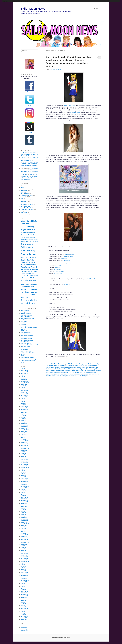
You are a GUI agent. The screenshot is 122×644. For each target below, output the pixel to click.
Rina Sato (98, 371)
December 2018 (24, 482)
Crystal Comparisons (26, 314)
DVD (34, 230)
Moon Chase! (24, 321)
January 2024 (24, 392)
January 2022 (24, 423)
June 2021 (23, 434)
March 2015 (23, 552)
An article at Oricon (75, 113)
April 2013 (23, 588)
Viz (37, 300)
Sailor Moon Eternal (27, 274)
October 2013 (24, 579)
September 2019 (25, 467)
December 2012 (24, 594)
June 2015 (23, 547)
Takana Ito (91, 374)
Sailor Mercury (64, 372)
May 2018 (23, 492)
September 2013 (25, 580)
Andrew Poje (68, 264)
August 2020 (24, 450)
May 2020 (23, 455)
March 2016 (23, 533)
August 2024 (24, 384)
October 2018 (24, 485)
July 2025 (23, 376)
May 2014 (23, 568)
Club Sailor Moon (25, 310)
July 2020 (23, 452)
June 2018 (23, 491)
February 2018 (24, 497)
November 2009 (24, 616)
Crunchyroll (24, 312)
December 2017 (24, 500)
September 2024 (25, 383)
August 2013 (24, 582)
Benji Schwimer (68, 366)
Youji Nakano (67, 376)
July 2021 (23, 433)
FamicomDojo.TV (14, 1)
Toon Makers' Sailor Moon (27, 209)
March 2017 (23, 514)
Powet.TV (6, 1)
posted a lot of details (70, 105)
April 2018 (23, 494)
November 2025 (24, 373)
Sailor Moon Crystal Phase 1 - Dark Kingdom (29, 262)
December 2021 (24, 425)
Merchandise (24, 197)
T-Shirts (32, 295)
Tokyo (53, 376)
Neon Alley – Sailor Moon (27, 326)
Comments (25, 629)
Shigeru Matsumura (58, 374)
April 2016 (23, 532)
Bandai (29, 221)
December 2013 (24, 576)
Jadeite (63, 367)
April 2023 (23, 403)
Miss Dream (24, 320)
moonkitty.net (24, 323)
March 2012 (23, 607)
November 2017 (24, 502)
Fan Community (25, 194)
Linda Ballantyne (31, 235)
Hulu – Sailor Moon (25, 317)
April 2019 (23, 475)
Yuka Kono (74, 376)
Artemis (23, 221)
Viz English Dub (28, 303)
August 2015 (24, 544)
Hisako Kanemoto (55, 367)
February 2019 (24, 478)
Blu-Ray (35, 221)
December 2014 (24, 557)
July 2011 (23, 612)
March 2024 (23, 389)
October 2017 (24, 503)
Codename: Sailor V (26, 189)
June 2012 (23, 604)
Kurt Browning (67, 284)
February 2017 (24, 516)
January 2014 (24, 574)
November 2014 (24, 558)
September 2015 (25, 543)
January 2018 (24, 499)
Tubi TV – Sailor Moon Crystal (28, 353)
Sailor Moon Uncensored (27, 340)
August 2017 (24, 507)
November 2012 (24, 596)
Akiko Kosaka (71, 364)
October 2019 (24, 466)
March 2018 (23, 496)
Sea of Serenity (24, 350)
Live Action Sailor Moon (27, 195)
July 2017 (23, 508)
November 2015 (24, 539)
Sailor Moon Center (25, 334)
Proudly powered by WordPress (61, 638)
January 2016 (24, 536)
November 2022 (24, 411)
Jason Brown (57, 268)
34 (99, 58)
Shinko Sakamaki (68, 374)
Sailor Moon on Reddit (26, 339)
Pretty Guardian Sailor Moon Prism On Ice (67, 371)
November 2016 (24, 521)
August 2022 (24, 413)
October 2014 (24, 560)
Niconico (23, 329)
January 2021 (24, 442)
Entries (24, 628)
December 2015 (24, 538)
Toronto (28, 297)
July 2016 (23, 527)
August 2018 (24, 488)
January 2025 (24, 380)
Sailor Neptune (31, 284)
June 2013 (23, 585)
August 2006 (24, 619)
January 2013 (24, 593)
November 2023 (24, 395)
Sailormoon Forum (25, 346)
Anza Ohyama (50, 366)
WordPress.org (24, 631)
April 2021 (23, 438)
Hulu (23, 232)
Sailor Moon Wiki (25, 342)
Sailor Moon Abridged (26, 332)
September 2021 (25, 430)
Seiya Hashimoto (58, 273)
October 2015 (24, 541)
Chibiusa (25, 224)
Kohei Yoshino (90, 279)
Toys (22, 211)
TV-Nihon (23, 354)
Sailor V (22, 292)
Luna (23, 237)
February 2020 (24, 460)
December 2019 (24, 463)
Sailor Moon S (26, 278)
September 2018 (25, 486)
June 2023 (23, 400)
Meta (22, 198)
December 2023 (24, 394)
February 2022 (24, 422)
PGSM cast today (25, 331)
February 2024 (24, 391)
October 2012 (24, 597)
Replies (85, 376)
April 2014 (23, 569)
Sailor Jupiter (49, 372)
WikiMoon (23, 356)
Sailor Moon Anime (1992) (27, 205)
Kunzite (71, 369)
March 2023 (23, 405)
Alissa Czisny (67, 260)
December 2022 (24, 409)
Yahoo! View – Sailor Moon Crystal (29, 359)
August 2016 (24, 525)
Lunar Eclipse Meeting (89, 369)
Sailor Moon (72, 372)
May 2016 (23, 530)
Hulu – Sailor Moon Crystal (27, 318)
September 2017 (25, 505)
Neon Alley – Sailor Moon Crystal (29, 328)
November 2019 (24, 464)
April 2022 (23, 419)
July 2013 (23, 583)
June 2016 (23, 529)
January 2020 (24, 461)
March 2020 (23, 458)
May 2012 (23, 605)
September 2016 (25, 524)
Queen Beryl (83, 371)
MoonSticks (24, 325)
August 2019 (24, 469)
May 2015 (23, 549)
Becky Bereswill (67, 262)
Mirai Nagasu (64, 258)
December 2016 (24, 519)
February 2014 (24, 572)
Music (23, 240)
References (23, 203)
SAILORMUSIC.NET (25, 348)
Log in (22, 626)
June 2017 (23, 510)
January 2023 (24, 408)
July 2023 (23, 398)
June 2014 (23, 566)
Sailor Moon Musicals (57, 364)
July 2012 (23, 602)
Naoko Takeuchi (29, 240)
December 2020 (24, 444)
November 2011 (24, 608)
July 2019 (23, 470)
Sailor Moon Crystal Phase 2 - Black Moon (29, 267)
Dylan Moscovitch (59, 271)
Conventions (24, 191)
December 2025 (24, 372)
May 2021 (23, 436)
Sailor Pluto (25, 287)
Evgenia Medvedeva (69, 255)
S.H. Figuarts (35, 242)
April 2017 (23, 513)
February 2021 (24, 441)
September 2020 (25, 449)
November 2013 (24, 577)
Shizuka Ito (77, 374)
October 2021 (24, 428)
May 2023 (23, 402)
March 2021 (23, 439)
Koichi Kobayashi (87, 367)
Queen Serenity (91, 371)
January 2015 (24, 555)
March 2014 (23, 571)
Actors (22, 187)
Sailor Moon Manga (25, 206)
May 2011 (23, 613)
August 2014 (24, 563)
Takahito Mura (57, 269)
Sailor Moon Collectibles (27, 335)
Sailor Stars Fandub (26, 343)
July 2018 (23, 489)
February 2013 (24, 591)
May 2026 (23, 369)
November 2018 (24, 483)
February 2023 (24, 406)
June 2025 (23, 378)
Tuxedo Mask (59, 376)
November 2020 (24, 445)
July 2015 (23, 546)
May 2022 (23, 417)
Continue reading (51, 360)
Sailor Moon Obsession (26, 337)
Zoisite (80, 376)
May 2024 (23, 387)
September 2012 (25, 599)
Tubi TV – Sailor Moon (26, 351)
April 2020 (23, 456)
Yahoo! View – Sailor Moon (27, 357)
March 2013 (23, 590)
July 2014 (23, 565)
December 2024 (24, 381)
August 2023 (24, 397)
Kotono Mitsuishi (64, 369)
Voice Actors (24, 214)
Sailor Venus (80, 372)
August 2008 (24, 618)
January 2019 (24, 480)
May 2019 (23, 474)
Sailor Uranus (31, 289)
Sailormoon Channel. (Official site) (29, 345)
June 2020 (23, 453)
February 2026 (24, 370)
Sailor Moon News (34, 1)
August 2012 (24, 601)
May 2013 (23, 586)
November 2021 (24, 427)
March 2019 (23, 477)
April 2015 (23, 550)
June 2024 (23, 386)
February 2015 (24, 554)
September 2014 (25, 561)
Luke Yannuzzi (24, 153)
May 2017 (23, 511)
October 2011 (24, 610)
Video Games (24, 212)
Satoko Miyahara (68, 256)
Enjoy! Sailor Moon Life (26, 315)
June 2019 (23, 472)
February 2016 (24, 535)
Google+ (30, 133)
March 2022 (23, 420)
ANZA (59, 266)
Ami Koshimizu (88, 364)
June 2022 (23, 416)
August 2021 (24, 431)
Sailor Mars (57, 372)
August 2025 (24, 375)
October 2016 (24, 522)
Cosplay (23, 192)
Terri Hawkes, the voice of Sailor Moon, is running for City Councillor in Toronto (29, 154)
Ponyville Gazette (24, 1)
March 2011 (23, 615)
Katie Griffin (28, 233)
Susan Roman (25, 295)
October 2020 (24, 447)
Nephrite (53, 371)
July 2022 (23, 414)
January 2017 (24, 517)
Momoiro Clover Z (30, 238)
